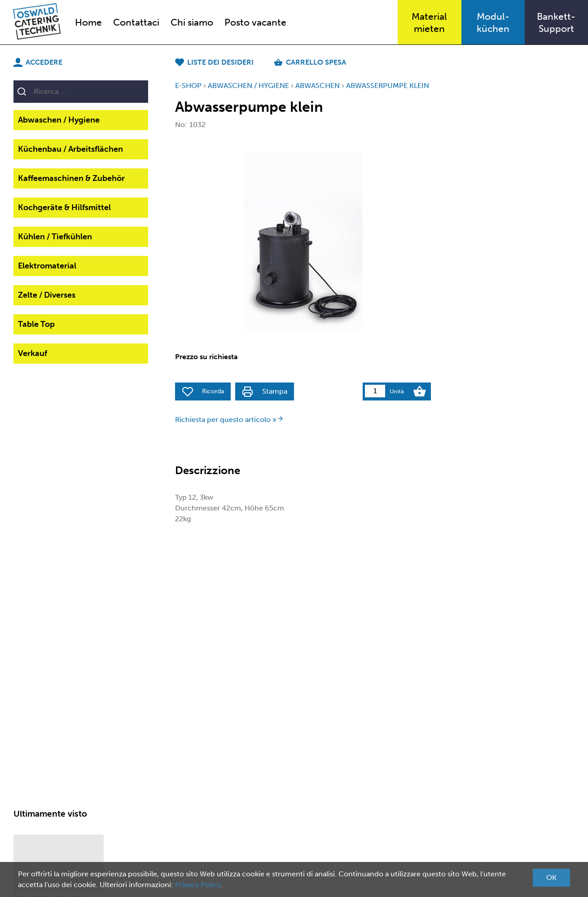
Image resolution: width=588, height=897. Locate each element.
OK (551, 877)
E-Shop (188, 86)
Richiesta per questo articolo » (229, 420)
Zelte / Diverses (47, 295)
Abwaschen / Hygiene (59, 120)
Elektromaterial (47, 266)
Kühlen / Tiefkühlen (55, 237)
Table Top (36, 324)
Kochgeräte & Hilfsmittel (64, 207)
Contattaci (136, 22)
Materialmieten (429, 22)
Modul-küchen (493, 22)
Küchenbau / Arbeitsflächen (70, 149)
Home (88, 22)
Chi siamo (192, 22)
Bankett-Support (556, 22)
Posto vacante (255, 22)
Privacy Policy (198, 885)
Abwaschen (318, 86)
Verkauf (33, 353)
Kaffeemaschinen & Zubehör (71, 178)
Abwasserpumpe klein (388, 86)
